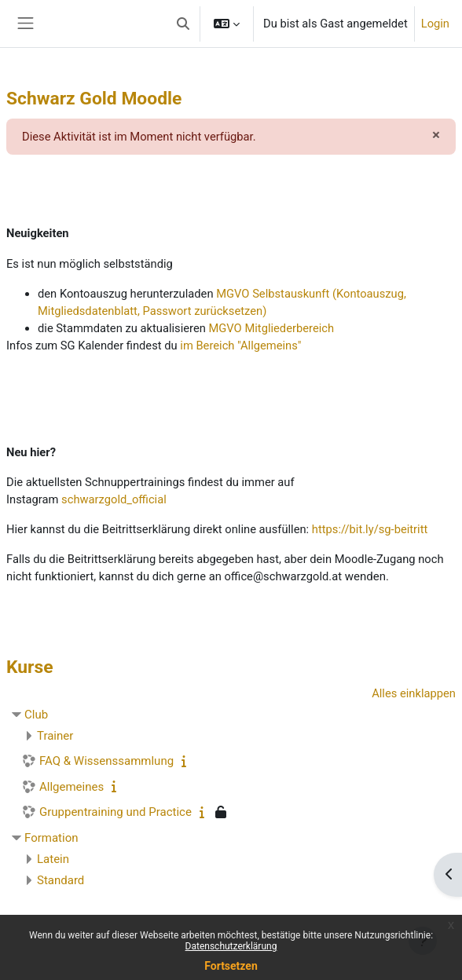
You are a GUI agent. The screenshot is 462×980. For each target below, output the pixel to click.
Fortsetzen (231, 966)
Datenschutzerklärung (231, 946)
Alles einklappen (414, 693)
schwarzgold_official (114, 499)
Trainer (55, 736)
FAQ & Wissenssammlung (106, 761)
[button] (183, 24)
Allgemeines (71, 787)
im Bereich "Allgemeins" (240, 346)
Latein (53, 859)
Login (435, 24)
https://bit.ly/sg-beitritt (370, 529)
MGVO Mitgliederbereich (271, 328)
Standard (60, 880)
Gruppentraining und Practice (115, 812)
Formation (51, 838)
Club (36, 715)
